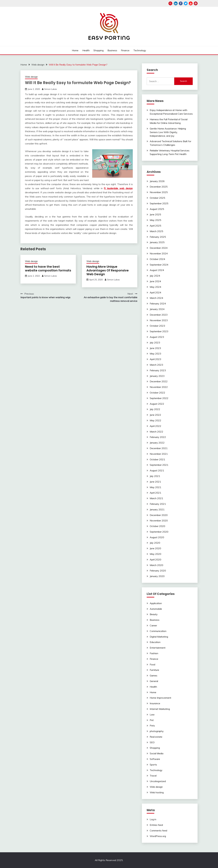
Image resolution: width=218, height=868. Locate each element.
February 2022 (158, 437)
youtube (191, 3)
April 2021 (155, 493)
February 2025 (158, 237)
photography (157, 731)
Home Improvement (160, 698)
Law (152, 715)
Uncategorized (158, 781)
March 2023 (156, 365)
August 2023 (157, 337)
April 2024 (155, 292)
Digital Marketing (159, 637)
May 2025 (155, 220)
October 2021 (157, 459)
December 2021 (159, 448)
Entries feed (156, 825)
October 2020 (157, 526)
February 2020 (158, 571)
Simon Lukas (51, 89)
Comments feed (158, 830)
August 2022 (157, 404)
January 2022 (157, 443)
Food (152, 664)
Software (155, 759)
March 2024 (156, 298)
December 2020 (159, 515)
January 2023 (157, 376)
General (154, 681)
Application (156, 603)
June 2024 (155, 281)
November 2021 (159, 454)
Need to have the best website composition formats (48, 268)
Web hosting (157, 792)
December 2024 (159, 248)
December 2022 (159, 381)
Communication (158, 631)
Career (153, 625)
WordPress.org (158, 836)
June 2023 (155, 348)
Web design (31, 77)
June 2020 (155, 548)
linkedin (176, 3)
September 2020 (159, 532)
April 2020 (155, 560)
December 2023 (159, 315)
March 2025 (156, 231)
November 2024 (159, 253)
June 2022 (155, 415)
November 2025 (159, 192)
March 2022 (156, 432)
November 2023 (159, 320)
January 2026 (157, 181)
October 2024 (157, 259)
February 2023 (158, 370)
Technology (140, 50)
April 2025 (155, 226)
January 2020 (157, 576)
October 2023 (157, 326)
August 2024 (157, 270)
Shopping (98, 50)
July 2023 (155, 343)
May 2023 (155, 354)
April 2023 (155, 359)
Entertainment (158, 648)
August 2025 (157, 209)
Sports (153, 765)
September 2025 (159, 203)
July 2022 (155, 409)
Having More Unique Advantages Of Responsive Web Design (108, 270)
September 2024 (159, 265)
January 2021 (157, 509)
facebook (181, 3)
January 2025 (157, 242)
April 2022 (155, 426)
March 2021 (156, 498)
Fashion (154, 653)
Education (155, 642)
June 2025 (155, 214)
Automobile (156, 609)
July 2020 (155, 543)
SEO (152, 742)
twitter (186, 3)
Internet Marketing (160, 709)
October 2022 (157, 393)
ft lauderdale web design (118, 188)
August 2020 (157, 537)
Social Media (157, 753)
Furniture (154, 670)
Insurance (155, 703)
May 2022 (155, 420)
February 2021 (158, 504)
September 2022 (159, 398)
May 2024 (155, 287)
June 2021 (155, 482)
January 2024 (157, 309)
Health (86, 50)
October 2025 (157, 198)
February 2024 (158, 303)
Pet (152, 720)
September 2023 (159, 331)
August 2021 (157, 470)
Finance (125, 50)
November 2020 (159, 520)
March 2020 (156, 565)
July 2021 (155, 476)
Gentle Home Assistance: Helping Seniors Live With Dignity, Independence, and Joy (168, 132)
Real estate (156, 737)
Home (75, 50)
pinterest (196, 3)
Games (154, 675)
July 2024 (155, 276)
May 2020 (155, 554)
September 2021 (159, 465)
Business (112, 50)
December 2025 (159, 187)
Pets (152, 726)
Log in (153, 819)
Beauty (154, 614)
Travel (153, 776)
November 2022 (159, 387)
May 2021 (155, 487)
